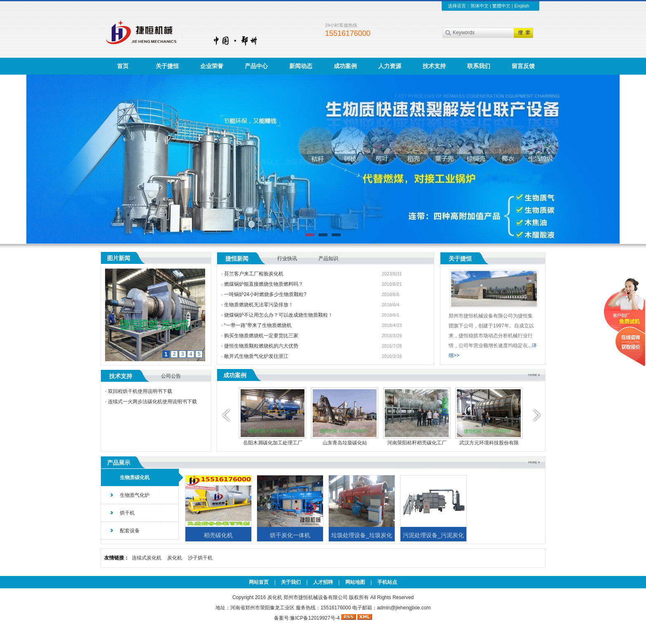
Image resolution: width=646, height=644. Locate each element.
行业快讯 (287, 259)
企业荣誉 (212, 66)
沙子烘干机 (200, 558)
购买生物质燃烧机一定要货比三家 (261, 336)
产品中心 (256, 66)
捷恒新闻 (237, 259)
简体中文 (480, 6)
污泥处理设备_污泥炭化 (433, 535)
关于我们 (291, 582)
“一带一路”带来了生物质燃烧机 (258, 325)
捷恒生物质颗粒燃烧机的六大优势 (261, 346)
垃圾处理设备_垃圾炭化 (362, 535)
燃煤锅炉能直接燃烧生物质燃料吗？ (264, 284)
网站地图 (355, 582)
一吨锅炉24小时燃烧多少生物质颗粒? (265, 294)
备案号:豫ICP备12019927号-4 (308, 618)
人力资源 (390, 66)
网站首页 (259, 582)
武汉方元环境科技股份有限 (489, 443)
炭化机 (175, 558)
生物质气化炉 (135, 495)
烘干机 (127, 513)
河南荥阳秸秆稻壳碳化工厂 (417, 443)
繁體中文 (501, 6)
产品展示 (119, 463)
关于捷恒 (167, 66)
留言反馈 (523, 66)
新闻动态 (301, 66)
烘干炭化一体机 (290, 535)
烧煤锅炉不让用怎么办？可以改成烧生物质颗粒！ (279, 315)
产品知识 (328, 259)
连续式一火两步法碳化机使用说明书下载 (152, 402)
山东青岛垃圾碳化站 (345, 443)
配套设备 (130, 531)
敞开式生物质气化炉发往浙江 (256, 356)
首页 (123, 66)
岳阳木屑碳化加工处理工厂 (273, 443)
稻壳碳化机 (218, 535)
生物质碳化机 (135, 477)
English (522, 6)
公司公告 (171, 376)
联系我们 (479, 66)
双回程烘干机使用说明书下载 (140, 391)
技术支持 (434, 66)
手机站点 (387, 582)
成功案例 (345, 66)
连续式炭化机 (147, 558)
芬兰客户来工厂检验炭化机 (254, 274)
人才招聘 (323, 582)
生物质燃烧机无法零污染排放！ (259, 305)
